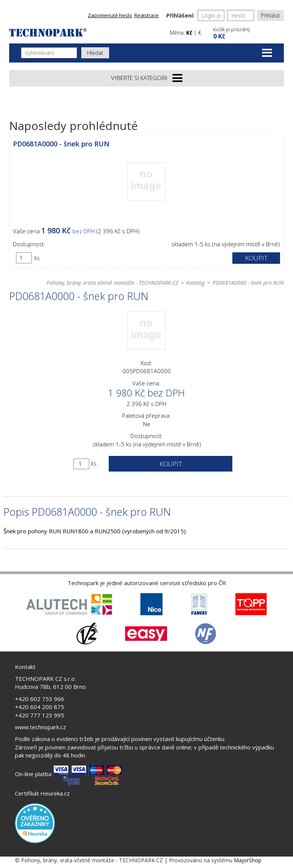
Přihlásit (270, 15)
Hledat (95, 53)
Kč (189, 33)
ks (37, 258)
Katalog (195, 283)
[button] (248, 32)
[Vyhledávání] (49, 53)
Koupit (256, 258)
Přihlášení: (180, 15)
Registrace (146, 15)
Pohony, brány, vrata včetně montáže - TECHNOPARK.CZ (112, 283)
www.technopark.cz (40, 727)
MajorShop (248, 860)
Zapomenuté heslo (110, 15)
